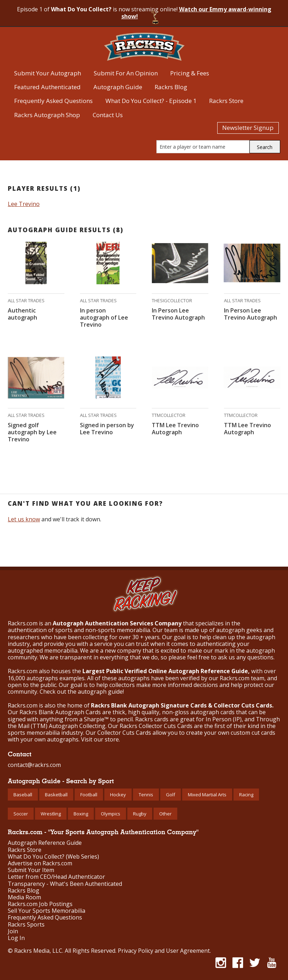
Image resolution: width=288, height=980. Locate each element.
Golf (171, 795)
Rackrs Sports (26, 925)
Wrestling (51, 814)
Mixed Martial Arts (207, 795)
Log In (16, 938)
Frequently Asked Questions (53, 101)
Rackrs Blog (171, 87)
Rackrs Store (226, 101)
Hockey (118, 795)
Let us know (24, 519)
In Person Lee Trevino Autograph (178, 314)
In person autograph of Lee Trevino (104, 317)
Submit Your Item (31, 870)
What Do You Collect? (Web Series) (53, 857)
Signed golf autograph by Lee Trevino (32, 432)
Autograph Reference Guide (45, 843)
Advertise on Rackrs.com (40, 863)
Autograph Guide (118, 87)
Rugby (140, 814)
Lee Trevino (24, 204)
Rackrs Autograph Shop (47, 115)
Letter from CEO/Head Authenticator (56, 877)
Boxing (81, 814)
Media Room (24, 897)
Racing (246, 795)
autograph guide (100, 692)
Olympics (111, 814)
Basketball (56, 795)
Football (89, 795)
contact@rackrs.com (34, 765)
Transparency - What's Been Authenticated (65, 884)
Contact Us (108, 115)
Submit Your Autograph (48, 73)
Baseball (23, 795)
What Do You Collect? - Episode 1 (151, 101)
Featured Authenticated (47, 87)
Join (13, 931)
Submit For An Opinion (126, 73)
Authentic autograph (22, 314)
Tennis (146, 795)
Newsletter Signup (248, 128)
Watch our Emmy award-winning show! (196, 13)
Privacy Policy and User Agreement (164, 951)
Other (165, 814)
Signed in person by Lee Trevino (107, 429)
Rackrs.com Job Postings (40, 904)
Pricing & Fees (190, 73)
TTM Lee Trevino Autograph (175, 429)
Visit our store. (100, 739)
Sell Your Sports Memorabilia (47, 911)
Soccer (21, 814)
